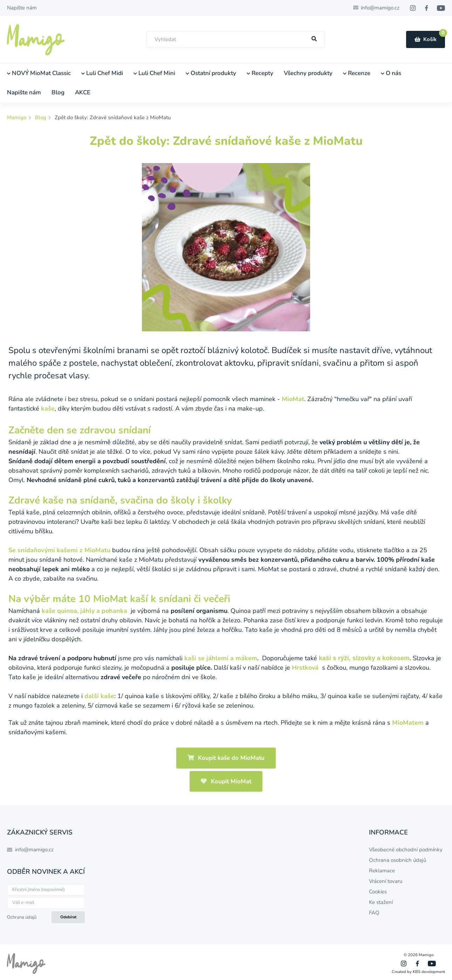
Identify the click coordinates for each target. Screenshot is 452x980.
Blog (58, 92)
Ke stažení (381, 902)
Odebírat (68, 917)
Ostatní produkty (211, 73)
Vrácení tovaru (386, 881)
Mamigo (17, 117)
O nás (391, 73)
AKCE (83, 92)
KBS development (429, 972)
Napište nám (22, 8)
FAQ (374, 913)
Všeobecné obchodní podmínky (406, 850)
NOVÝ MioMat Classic (39, 73)
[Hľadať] (314, 39)
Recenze (357, 73)
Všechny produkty (308, 73)
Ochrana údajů (22, 917)
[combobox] (235, 39)
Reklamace (382, 871)
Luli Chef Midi (102, 73)
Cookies (378, 892)
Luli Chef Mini (154, 73)
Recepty (260, 73)
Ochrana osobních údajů (398, 860)
